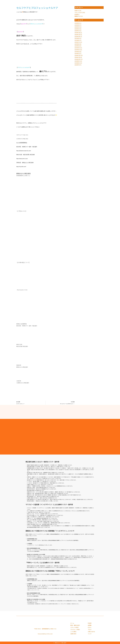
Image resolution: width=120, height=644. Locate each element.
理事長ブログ (78, 16)
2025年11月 (78, 35)
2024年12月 (78, 55)
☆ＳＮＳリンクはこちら (23, 139)
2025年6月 (77, 44)
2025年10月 (78, 36)
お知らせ (77, 11)
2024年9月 (77, 61)
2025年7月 (77, 42)
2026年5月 (77, 23)
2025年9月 (77, 38)
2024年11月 (78, 57)
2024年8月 (77, 63)
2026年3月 (77, 27)
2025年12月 (78, 33)
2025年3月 (77, 50)
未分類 (76, 14)
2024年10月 (78, 59)
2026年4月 (77, 25)
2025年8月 (77, 40)
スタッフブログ (79, 12)
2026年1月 (77, 31)
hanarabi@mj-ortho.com (45, 634)
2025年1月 (77, 53)
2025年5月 (77, 46)
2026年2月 (77, 29)
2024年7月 (77, 65)
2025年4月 (77, 48)
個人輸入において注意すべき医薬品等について (80, 585)
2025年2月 (77, 52)
